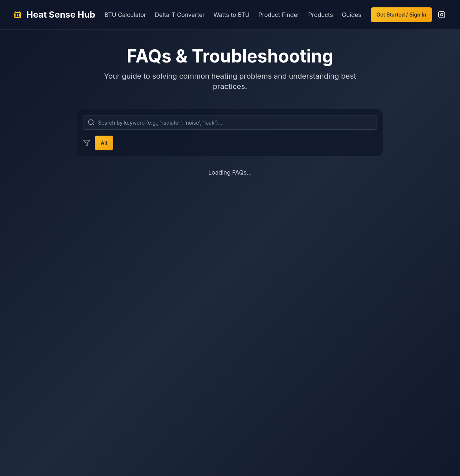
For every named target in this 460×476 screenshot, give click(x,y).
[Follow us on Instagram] (442, 15)
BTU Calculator (125, 15)
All (104, 143)
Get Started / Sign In (401, 15)
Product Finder (279, 15)
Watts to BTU (231, 15)
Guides (351, 15)
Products (321, 15)
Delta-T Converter (180, 15)
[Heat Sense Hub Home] (53, 15)
